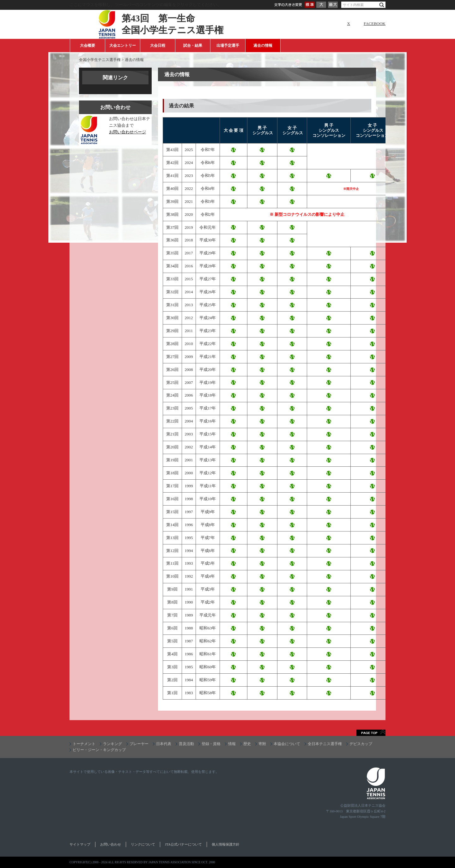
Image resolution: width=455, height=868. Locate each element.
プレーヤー (139, 744)
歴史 (247, 744)
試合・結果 (193, 46)
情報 (232, 744)
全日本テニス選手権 (325, 744)
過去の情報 (263, 46)
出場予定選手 (228, 46)
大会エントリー (123, 46)
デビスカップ (361, 744)
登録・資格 (211, 744)
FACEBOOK (375, 24)
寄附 (262, 744)
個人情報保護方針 (226, 844)
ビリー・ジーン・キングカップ (99, 750)
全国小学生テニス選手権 (100, 60)
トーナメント (84, 744)
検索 (382, 5)
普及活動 (186, 744)
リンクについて (143, 844)
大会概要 (88, 46)
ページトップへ (371, 733)
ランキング (112, 744)
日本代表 (164, 744)
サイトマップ (80, 844)
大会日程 (158, 46)
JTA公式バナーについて (183, 844)
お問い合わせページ (127, 132)
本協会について (287, 744)
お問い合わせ (111, 844)
